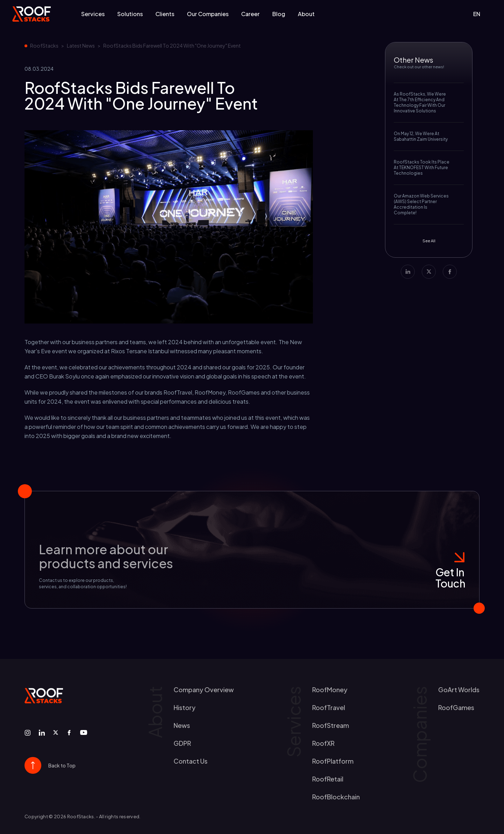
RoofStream (331, 725)
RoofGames (456, 707)
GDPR (182, 743)
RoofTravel (329, 707)
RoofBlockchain (336, 797)
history (185, 707)
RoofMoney (330, 690)
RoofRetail (328, 779)
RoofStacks (44, 46)
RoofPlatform (333, 761)
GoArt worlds (459, 690)
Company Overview (204, 690)
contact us (191, 761)
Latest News (81, 46)
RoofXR (323, 743)
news (182, 725)
